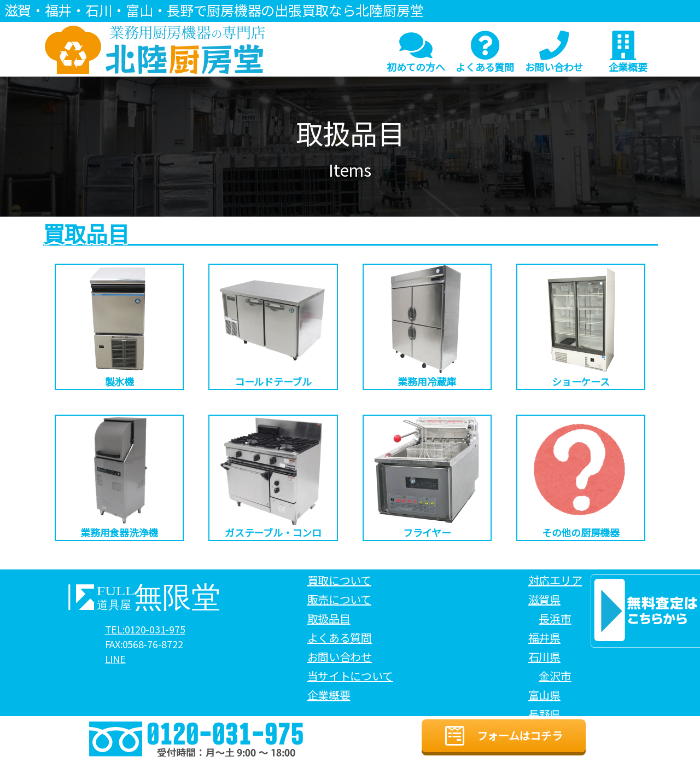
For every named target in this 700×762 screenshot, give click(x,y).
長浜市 (555, 618)
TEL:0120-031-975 (145, 630)
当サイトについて (350, 676)
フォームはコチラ (504, 736)
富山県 (544, 695)
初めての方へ (416, 52)
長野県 (544, 714)
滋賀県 (544, 599)
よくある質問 (485, 52)
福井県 (544, 638)
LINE (115, 659)
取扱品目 (329, 618)
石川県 (544, 657)
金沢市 (555, 676)
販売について (339, 599)
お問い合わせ (554, 52)
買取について (339, 580)
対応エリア (555, 580)
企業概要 (628, 52)
